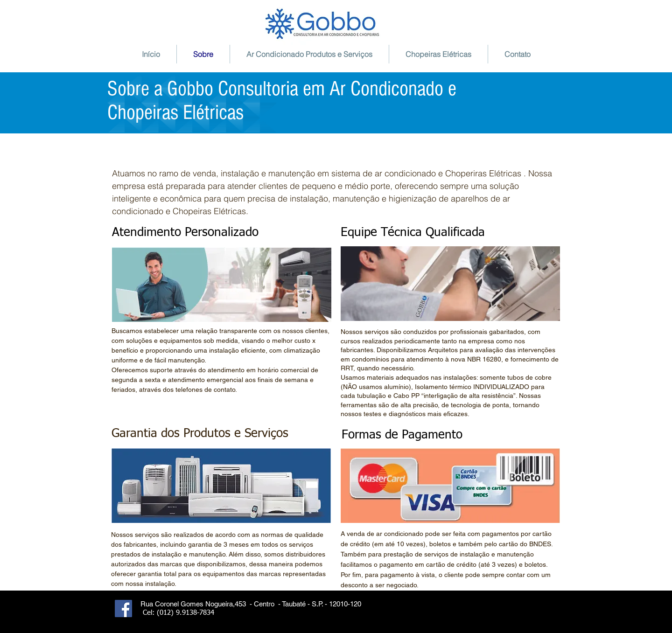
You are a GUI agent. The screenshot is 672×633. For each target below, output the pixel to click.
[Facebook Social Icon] (123, 609)
